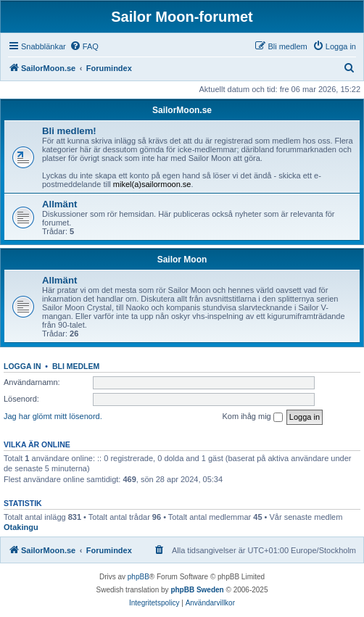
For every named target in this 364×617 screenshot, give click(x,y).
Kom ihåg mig (252, 417)
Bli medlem (76, 366)
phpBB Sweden (197, 590)
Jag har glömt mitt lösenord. (53, 416)
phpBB (138, 577)
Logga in (22, 366)
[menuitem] (84, 46)
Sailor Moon (182, 260)
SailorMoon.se (182, 110)
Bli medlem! (69, 131)
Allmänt (59, 204)
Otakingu (21, 527)
